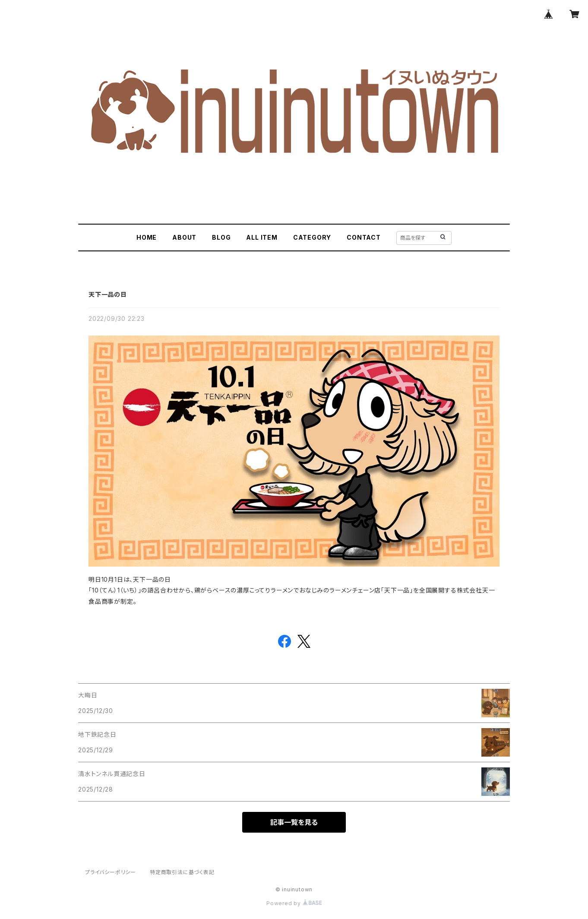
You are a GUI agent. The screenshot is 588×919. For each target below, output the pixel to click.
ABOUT (184, 237)
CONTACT (364, 237)
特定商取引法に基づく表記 (182, 872)
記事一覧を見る (294, 822)
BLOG (221, 237)
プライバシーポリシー (111, 872)
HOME (147, 237)
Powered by (294, 903)
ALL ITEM (262, 237)
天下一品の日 (108, 294)
